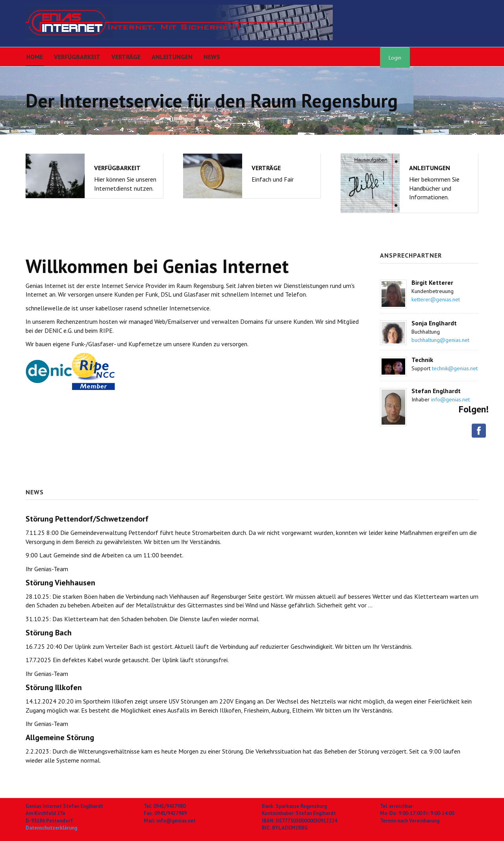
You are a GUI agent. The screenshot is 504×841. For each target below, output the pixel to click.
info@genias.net (450, 399)
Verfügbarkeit (77, 57)
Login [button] (395, 58)
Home (35, 57)
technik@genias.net (455, 368)
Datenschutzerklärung (51, 828)
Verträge (126, 57)
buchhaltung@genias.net (440, 340)
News (212, 57)
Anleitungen (172, 57)
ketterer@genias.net (436, 299)
